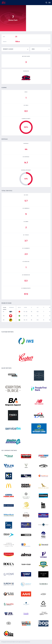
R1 (4, 312)
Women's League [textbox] (8, 49)
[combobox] (15, 49)
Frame (29, 642)
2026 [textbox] (33, 49)
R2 (4, 316)
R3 (4, 320)
